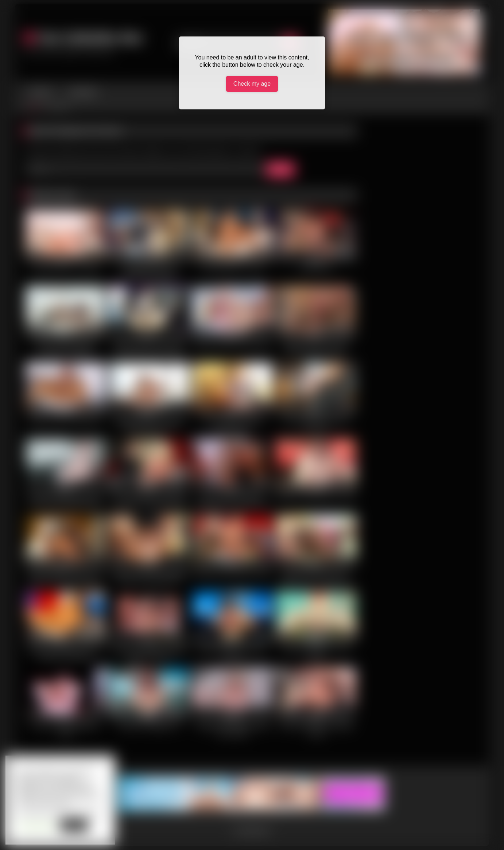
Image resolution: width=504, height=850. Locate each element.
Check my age (252, 84)
